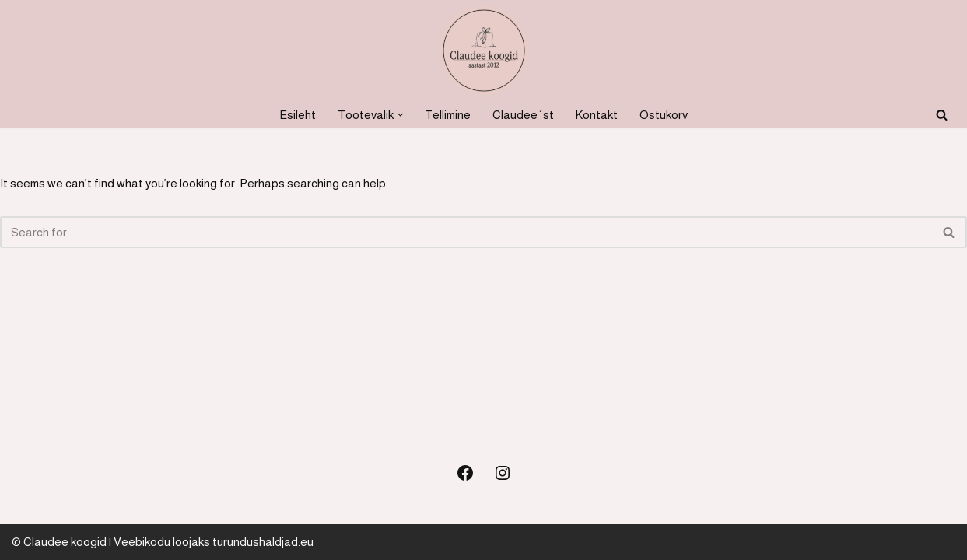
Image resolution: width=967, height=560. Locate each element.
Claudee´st (523, 115)
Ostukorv (664, 115)
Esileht (298, 115)
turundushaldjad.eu (263, 542)
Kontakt (597, 115)
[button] (401, 115)
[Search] (942, 115)
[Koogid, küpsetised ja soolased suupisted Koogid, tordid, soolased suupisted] (484, 51)
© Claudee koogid (59, 542)
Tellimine (448, 115)
